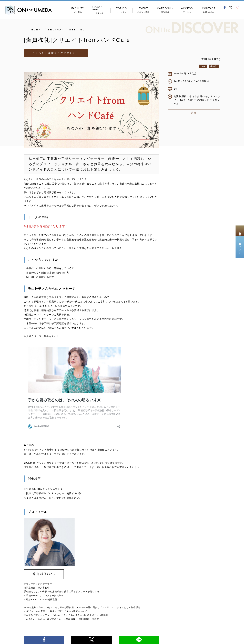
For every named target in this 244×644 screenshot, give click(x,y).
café (203, 66)
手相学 (214, 66)
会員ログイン (240, 247)
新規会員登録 (240, 231)
